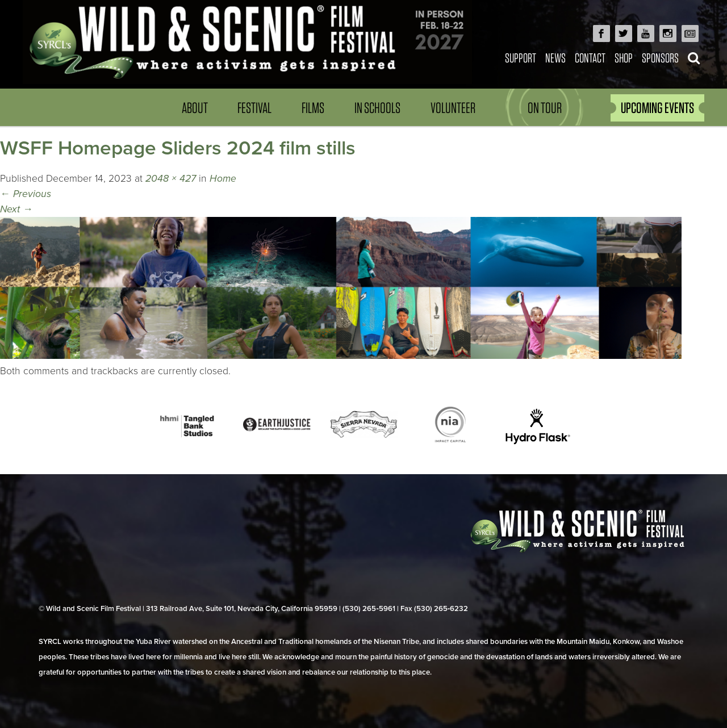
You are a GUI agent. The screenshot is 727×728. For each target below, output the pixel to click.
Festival (254, 108)
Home (223, 179)
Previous (26, 194)
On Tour (545, 108)
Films (313, 108)
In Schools (377, 108)
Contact (590, 58)
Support (521, 58)
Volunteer (453, 108)
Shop (624, 58)
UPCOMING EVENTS (657, 108)
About (195, 108)
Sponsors (660, 58)
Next (16, 209)
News (555, 58)
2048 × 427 (171, 179)
